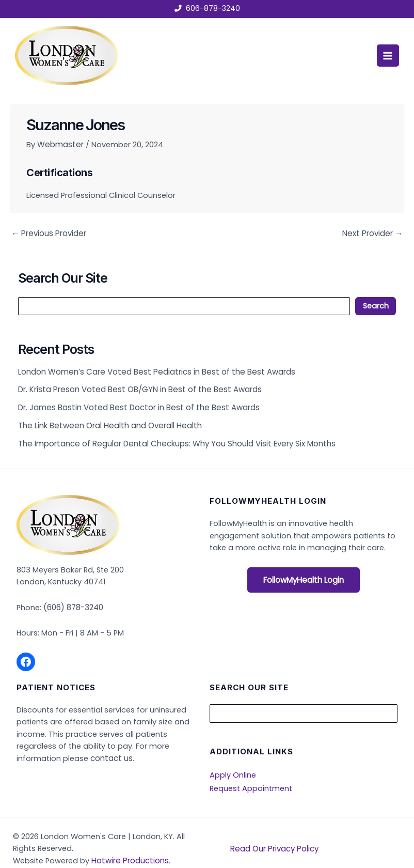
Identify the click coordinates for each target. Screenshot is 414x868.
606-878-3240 (213, 9)
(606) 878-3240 (73, 603)
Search (376, 305)
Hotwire (106, 855)
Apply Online (233, 770)
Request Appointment (251, 783)
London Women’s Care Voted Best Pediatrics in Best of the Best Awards (152, 370)
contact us (110, 754)
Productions (144, 855)
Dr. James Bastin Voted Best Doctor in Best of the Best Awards (136, 405)
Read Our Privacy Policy (273, 843)
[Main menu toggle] (387, 55)
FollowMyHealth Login (304, 577)
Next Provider (373, 233)
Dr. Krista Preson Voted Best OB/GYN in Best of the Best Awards (136, 388)
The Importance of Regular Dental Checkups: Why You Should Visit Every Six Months (173, 440)
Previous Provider (48, 233)
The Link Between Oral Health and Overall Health (107, 423)
